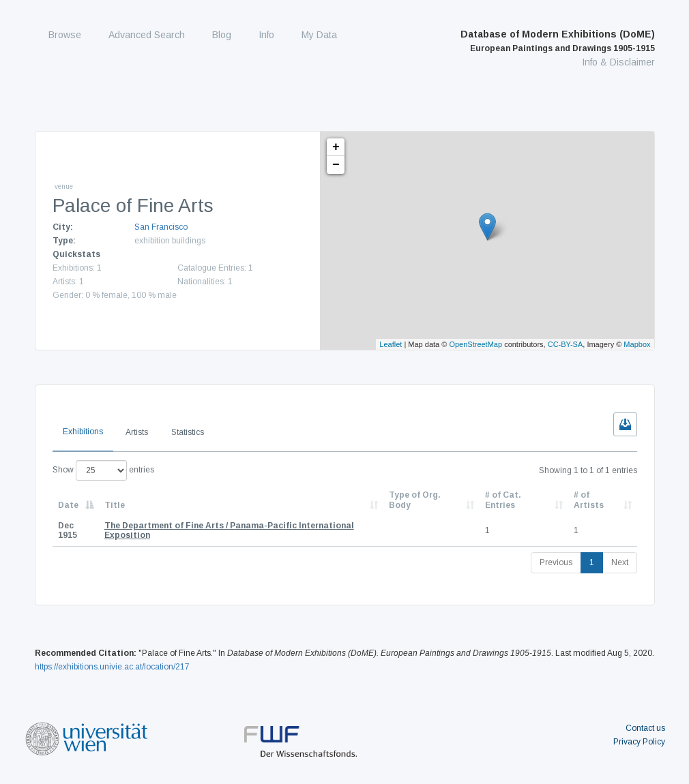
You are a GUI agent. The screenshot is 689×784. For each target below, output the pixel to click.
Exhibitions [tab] (83, 432)
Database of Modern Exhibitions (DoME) (558, 41)
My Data (319, 35)
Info (266, 35)
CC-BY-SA (566, 344)
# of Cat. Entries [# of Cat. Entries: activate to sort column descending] (503, 500)
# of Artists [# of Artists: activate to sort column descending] (589, 500)
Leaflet (391, 344)
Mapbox (637, 344)
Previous (556, 562)
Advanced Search (147, 35)
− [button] (336, 165)
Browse (65, 35)
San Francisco (161, 227)
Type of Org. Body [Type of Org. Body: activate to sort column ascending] (415, 500)
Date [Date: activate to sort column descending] (68, 505)
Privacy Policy (639, 742)
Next (620, 562)
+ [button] (336, 147)
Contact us (645, 728)
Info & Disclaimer (618, 62)
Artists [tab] (137, 432)
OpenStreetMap (475, 344)
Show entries (103, 470)
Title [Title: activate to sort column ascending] (115, 505)
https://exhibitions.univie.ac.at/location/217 (112, 667)
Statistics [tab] (188, 432)
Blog (222, 35)
